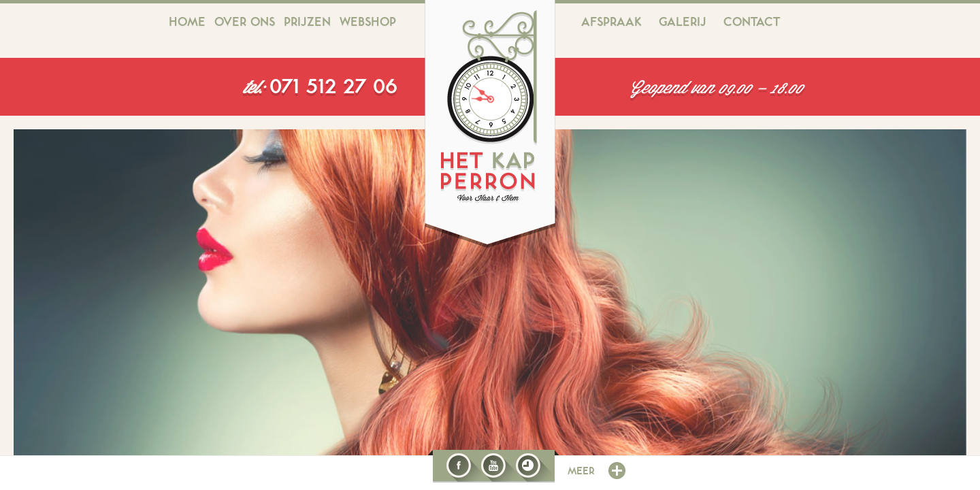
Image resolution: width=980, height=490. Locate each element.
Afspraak (611, 22)
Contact (752, 22)
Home (187, 22)
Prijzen (307, 22)
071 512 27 (321, 87)
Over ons (245, 22)
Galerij (683, 22)
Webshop (368, 22)
